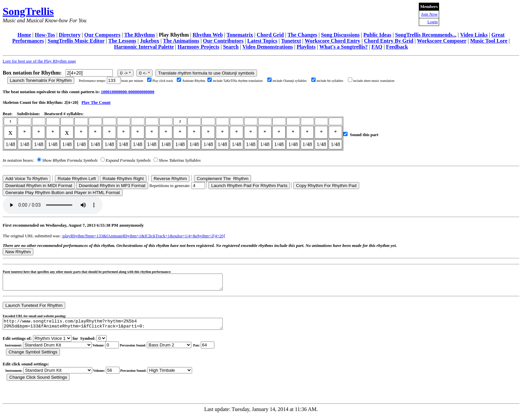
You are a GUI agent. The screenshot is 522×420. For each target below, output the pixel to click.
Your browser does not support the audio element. (53, 205)
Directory (69, 35)
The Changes (302, 35)
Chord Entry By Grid (389, 41)
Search (231, 47)
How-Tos (45, 35)
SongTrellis (28, 11)
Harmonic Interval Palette (144, 47)
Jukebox (149, 41)
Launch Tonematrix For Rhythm (41, 80)
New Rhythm (18, 252)
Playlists (306, 47)
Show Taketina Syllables (180, 160)
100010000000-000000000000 (128, 92)
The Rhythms (140, 35)
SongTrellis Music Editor (76, 41)
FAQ (377, 47)
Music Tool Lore (489, 41)
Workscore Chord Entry (332, 41)
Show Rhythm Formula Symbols (70, 160)
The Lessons (122, 41)
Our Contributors (223, 41)
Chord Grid (270, 35)
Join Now (429, 14)
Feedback (397, 47)
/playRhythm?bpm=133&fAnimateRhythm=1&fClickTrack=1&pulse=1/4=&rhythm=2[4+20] (144, 236)
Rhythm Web (208, 35)
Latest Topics (262, 41)
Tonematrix (240, 35)
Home (24, 35)
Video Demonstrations (268, 47)
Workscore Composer (442, 41)
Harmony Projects (198, 47)
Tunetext (291, 41)
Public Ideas (377, 35)
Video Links (474, 35)
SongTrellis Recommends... (426, 35)
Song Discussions (340, 35)
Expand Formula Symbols (128, 160)
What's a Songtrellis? (344, 47)
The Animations (181, 41)
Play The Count (96, 102)
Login (433, 22)
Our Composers (102, 35)
